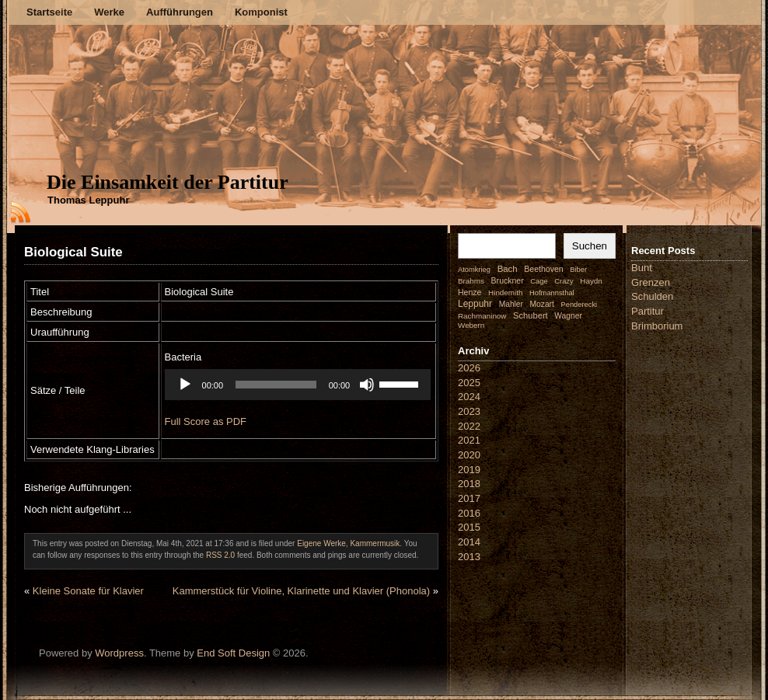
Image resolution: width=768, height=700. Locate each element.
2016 (469, 513)
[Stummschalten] (365, 385)
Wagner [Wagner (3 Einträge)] (568, 316)
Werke (109, 12)
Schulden (652, 296)
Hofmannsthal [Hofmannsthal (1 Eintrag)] (552, 293)
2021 (469, 440)
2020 (469, 455)
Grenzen (651, 282)
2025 (469, 383)
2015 (469, 527)
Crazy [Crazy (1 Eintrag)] (564, 281)
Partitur (648, 311)
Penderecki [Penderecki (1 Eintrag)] (579, 305)
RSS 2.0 (220, 555)
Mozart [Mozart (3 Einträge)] (542, 304)
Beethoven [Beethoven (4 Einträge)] (543, 269)
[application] (297, 385)
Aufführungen (180, 12)
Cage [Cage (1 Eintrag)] (539, 281)
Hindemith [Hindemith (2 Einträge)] (505, 293)
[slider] (275, 385)
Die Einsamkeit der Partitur (168, 182)
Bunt (642, 268)
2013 (469, 557)
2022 (469, 426)
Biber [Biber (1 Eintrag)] (578, 270)
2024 (469, 397)
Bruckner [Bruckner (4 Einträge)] (508, 280)
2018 (469, 484)
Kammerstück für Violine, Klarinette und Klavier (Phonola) (301, 591)
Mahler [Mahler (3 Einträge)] (511, 304)
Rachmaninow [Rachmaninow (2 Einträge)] (482, 316)
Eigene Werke (321, 543)
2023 (469, 411)
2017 (469, 498)
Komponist (261, 12)
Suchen (590, 246)
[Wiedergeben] (186, 385)
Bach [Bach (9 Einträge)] (508, 269)
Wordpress (119, 653)
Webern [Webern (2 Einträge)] (471, 325)
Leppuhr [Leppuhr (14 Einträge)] (475, 304)
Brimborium (657, 326)
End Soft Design (233, 653)
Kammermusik (375, 543)
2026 (469, 368)
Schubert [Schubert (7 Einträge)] (531, 315)
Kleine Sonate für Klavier (88, 591)
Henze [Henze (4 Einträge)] (470, 292)
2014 (469, 542)
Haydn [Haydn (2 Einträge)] (591, 281)
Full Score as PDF (206, 421)
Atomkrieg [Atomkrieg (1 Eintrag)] (474, 270)
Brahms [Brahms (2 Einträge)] (471, 281)
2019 (469, 470)
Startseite (49, 12)
